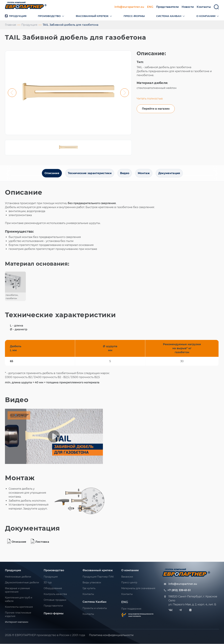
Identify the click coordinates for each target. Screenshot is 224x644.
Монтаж (144, 174)
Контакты (204, 7)
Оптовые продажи (55, 601)
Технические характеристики (89, 174)
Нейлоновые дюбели (18, 577)
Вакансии (127, 577)
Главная (11, 25)
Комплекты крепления (19, 608)
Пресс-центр (129, 583)
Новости (188, 7)
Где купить (89, 589)
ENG (150, 7)
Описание (51, 174)
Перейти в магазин (156, 109)
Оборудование (53, 589)
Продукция (16, 16)
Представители (167, 7)
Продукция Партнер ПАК (98, 577)
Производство (49, 16)
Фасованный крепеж (92, 16)
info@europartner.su (129, 7)
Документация (170, 174)
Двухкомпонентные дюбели (22, 583)
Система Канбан (94, 602)
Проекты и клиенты (95, 609)
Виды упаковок (92, 583)
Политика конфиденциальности (111, 636)
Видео (125, 174)
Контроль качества (55, 595)
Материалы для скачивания (138, 589)
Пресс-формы (134, 16)
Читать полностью (150, 99)
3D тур (48, 583)
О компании (206, 16)
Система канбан (169, 16)
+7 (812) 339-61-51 (179, 591)
